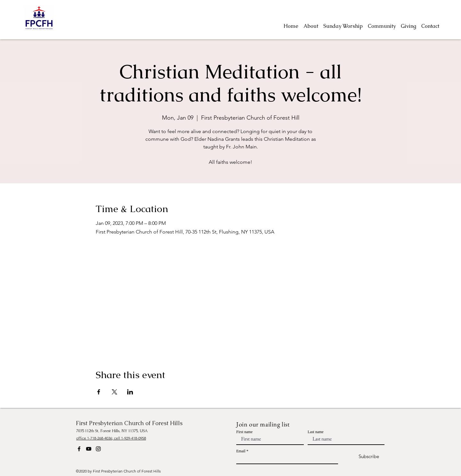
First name (244, 432)
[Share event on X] (114, 392)
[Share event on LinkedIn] (130, 392)
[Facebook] (79, 449)
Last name (316, 432)
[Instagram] (98, 449)
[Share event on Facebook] (99, 392)
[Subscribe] (363, 457)
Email (241, 451)
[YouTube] (89, 449)
